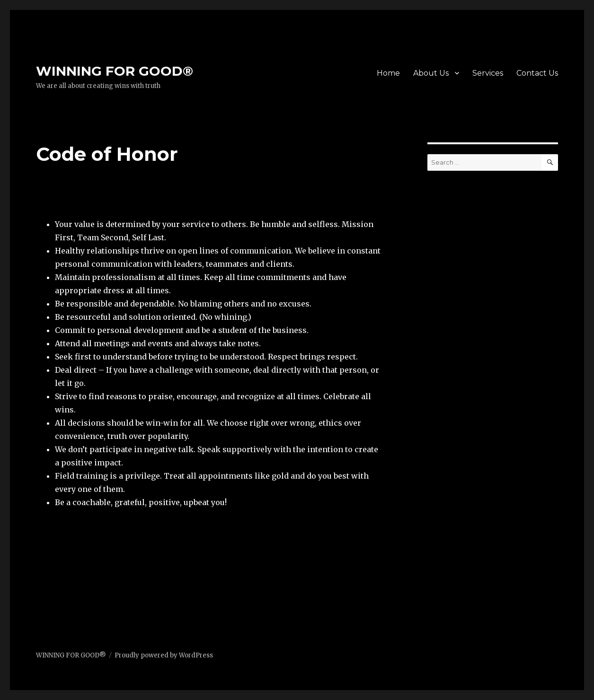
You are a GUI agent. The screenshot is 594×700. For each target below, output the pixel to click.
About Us (431, 73)
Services (488, 73)
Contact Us (537, 73)
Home (388, 73)
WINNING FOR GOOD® (115, 71)
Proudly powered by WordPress (164, 655)
